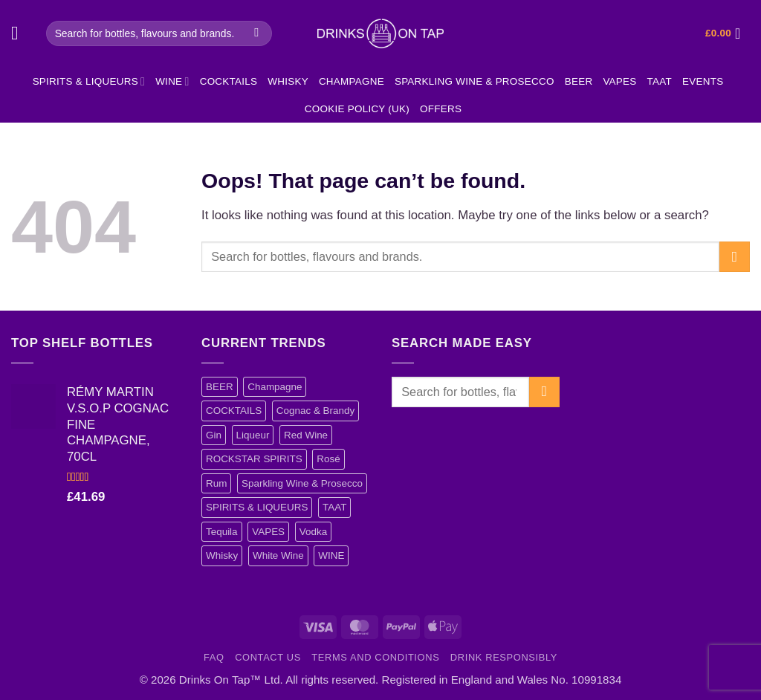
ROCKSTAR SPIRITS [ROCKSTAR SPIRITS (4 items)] (254, 459)
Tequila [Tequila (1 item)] (222, 532)
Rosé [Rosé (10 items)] (328, 459)
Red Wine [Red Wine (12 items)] (306, 435)
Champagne (352, 81)
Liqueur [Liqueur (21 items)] (253, 435)
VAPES (619, 81)
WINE (172, 81)
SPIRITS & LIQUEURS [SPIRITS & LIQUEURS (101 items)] (257, 507)
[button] (21, 34)
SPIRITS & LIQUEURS (89, 81)
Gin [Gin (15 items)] (214, 435)
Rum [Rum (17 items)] (216, 483)
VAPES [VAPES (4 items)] (268, 532)
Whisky (288, 81)
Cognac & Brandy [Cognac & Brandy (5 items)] (315, 411)
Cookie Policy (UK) (357, 109)
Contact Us (268, 657)
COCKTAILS (229, 81)
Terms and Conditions (375, 657)
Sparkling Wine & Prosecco (475, 81)
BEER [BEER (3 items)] (220, 387)
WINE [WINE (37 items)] (331, 555)
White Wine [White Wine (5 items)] (278, 555)
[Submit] (257, 33)
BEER (579, 81)
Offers (441, 109)
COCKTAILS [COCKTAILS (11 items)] (234, 411)
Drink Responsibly (504, 657)
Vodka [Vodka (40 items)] (313, 532)
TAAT (660, 81)
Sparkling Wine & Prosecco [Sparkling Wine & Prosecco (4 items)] (302, 483)
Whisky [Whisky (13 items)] (222, 555)
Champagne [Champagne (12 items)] (275, 387)
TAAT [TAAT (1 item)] (334, 507)
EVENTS (703, 81)
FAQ (214, 657)
